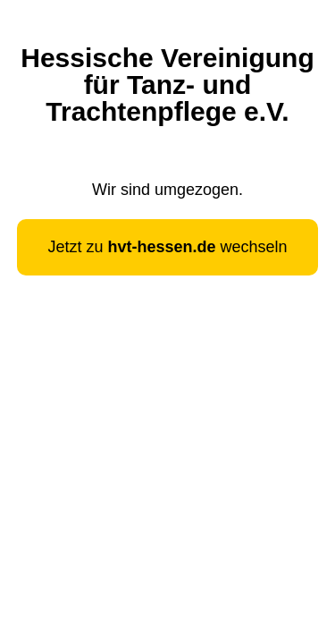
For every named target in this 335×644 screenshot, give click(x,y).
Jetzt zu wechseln (167, 247)
